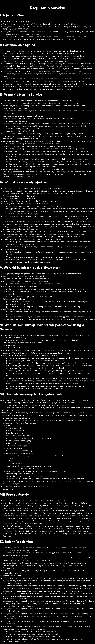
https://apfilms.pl (70, 24)
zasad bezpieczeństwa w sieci (26, 139)
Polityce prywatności (46, 415)
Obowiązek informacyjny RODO (15, 415)
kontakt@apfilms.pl (49, 634)
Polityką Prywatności (22, 353)
